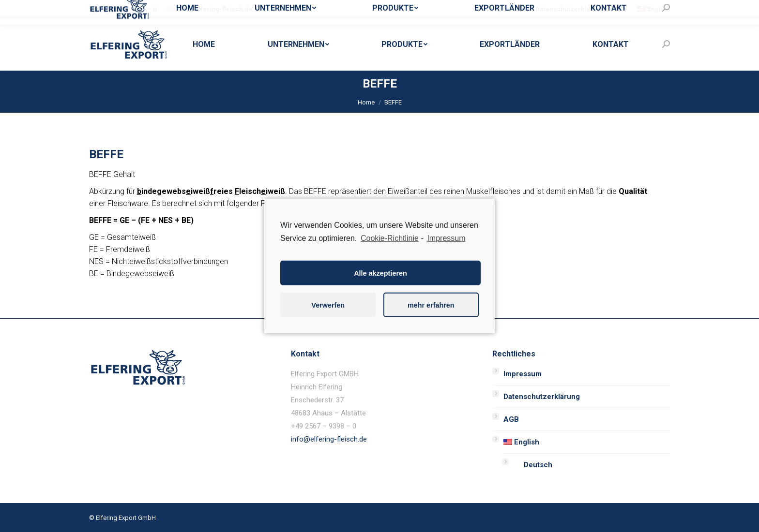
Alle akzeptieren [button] (380, 273)
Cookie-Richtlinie (390, 238)
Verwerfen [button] (328, 305)
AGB (511, 419)
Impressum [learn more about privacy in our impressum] (446, 238)
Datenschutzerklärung (542, 397)
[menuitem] (508, 9)
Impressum (523, 374)
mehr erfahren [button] (431, 305)
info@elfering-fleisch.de (329, 439)
